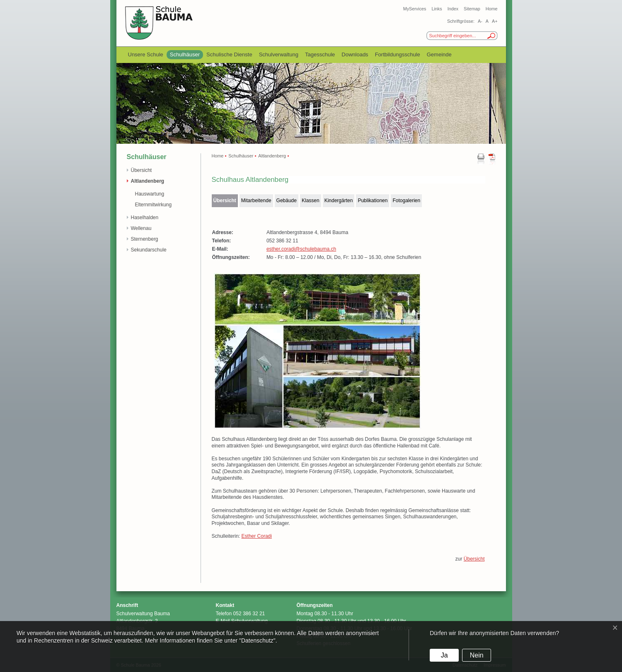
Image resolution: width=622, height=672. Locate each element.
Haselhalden (145, 218)
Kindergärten (339, 201)
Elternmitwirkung (154, 205)
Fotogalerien (406, 201)
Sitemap (472, 9)
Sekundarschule (149, 250)
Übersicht (142, 170)
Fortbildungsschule (398, 54)
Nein (477, 655)
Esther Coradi (257, 536)
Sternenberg (145, 239)
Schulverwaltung (279, 54)
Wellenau (141, 228)
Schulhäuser (185, 54)
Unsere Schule (146, 54)
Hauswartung (150, 194)
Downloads (355, 54)
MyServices (415, 9)
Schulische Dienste (229, 54)
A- (480, 21)
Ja (444, 655)
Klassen (311, 201)
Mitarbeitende (256, 201)
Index (453, 9)
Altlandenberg (148, 181)
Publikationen (373, 201)
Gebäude (287, 201)
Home (492, 9)
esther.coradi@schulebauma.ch (301, 249)
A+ (495, 21)
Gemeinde (439, 54)
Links (437, 9)
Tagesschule (320, 54)
